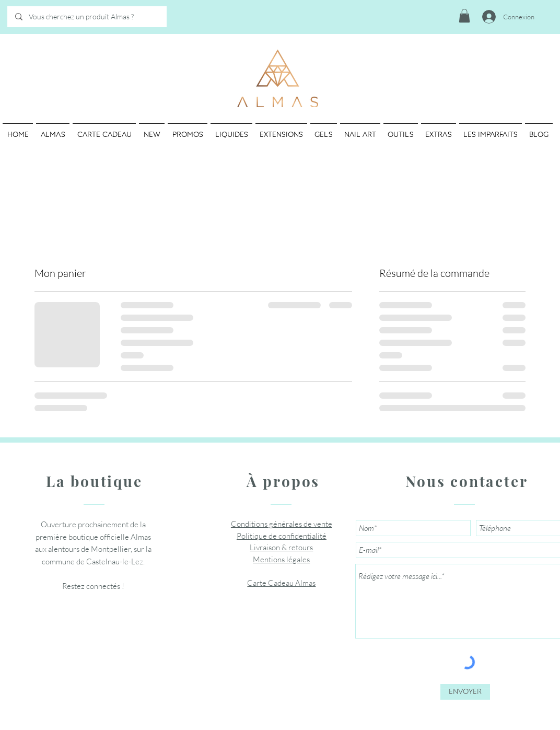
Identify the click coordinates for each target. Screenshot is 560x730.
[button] (464, 16)
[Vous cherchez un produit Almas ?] (87, 17)
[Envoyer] (465, 692)
